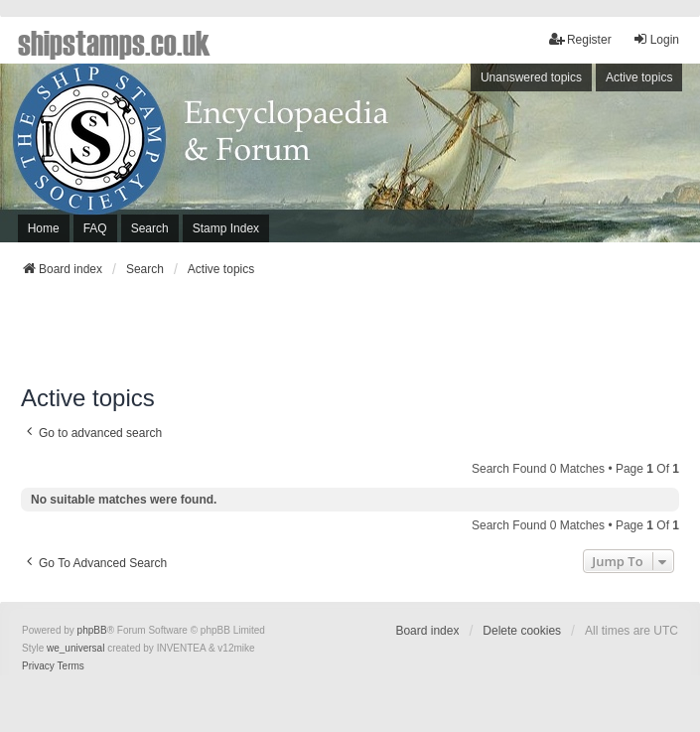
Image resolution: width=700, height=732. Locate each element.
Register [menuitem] (580, 39)
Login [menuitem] (656, 39)
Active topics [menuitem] (639, 77)
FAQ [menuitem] (95, 228)
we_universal (75, 648)
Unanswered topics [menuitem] (531, 77)
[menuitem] (38, 666)
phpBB (92, 630)
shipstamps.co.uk (114, 42)
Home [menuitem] (44, 228)
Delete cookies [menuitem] (522, 631)
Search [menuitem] (150, 228)
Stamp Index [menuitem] (226, 228)
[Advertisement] (350, 337)
